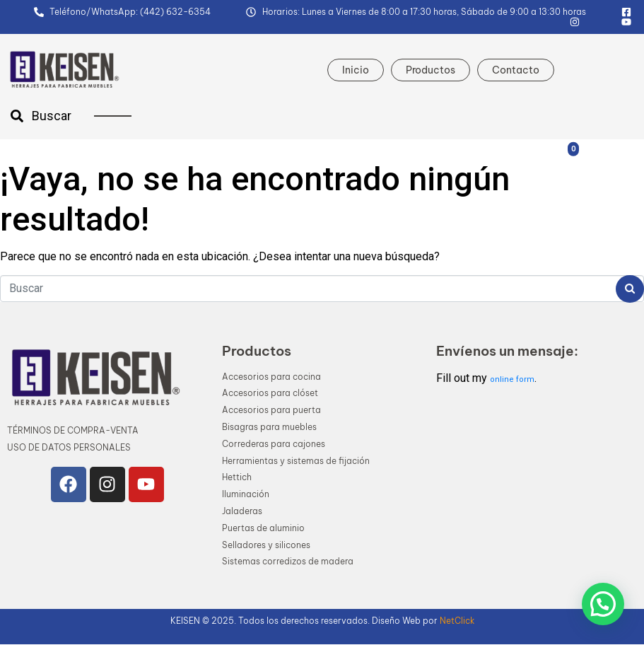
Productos (431, 70)
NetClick (457, 621)
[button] (603, 604)
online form (512, 379)
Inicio (356, 70)
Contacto (516, 70)
